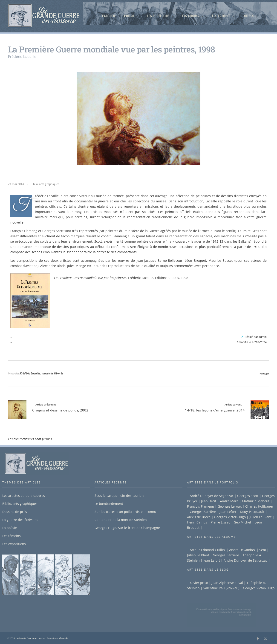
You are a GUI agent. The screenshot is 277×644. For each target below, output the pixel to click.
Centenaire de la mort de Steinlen (121, 520)
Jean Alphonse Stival (227, 583)
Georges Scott (248, 496)
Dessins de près (15, 512)
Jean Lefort (228, 512)
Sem (263, 550)
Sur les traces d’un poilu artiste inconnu (125, 512)
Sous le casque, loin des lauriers (120, 496)
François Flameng (201, 506)
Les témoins (12, 536)
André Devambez (242, 550)
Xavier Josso (199, 583)
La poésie (10, 528)
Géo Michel (242, 522)
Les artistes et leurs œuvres (24, 496)
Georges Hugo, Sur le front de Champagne (127, 528)
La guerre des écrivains (20, 520)
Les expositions (14, 544)
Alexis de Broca (199, 517)
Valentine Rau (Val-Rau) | (222, 588)
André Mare (229, 501)
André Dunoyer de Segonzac (246, 560)
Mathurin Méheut (256, 501)
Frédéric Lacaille (30, 373)
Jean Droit (209, 501)
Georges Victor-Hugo (230, 517)
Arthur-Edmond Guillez (208, 550)
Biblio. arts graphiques (45, 184)
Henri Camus (197, 522)
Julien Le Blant (260, 517)
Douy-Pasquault (252, 512)
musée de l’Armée (52, 373)
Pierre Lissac (220, 522)
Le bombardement (109, 504)
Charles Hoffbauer (259, 506)
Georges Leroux (230, 506)
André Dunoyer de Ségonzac (212, 496)
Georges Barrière (203, 512)
